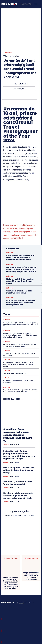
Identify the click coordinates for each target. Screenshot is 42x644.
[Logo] (17, 4)
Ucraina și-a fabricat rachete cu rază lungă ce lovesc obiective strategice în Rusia (21, 276)
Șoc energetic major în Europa (16, 347)
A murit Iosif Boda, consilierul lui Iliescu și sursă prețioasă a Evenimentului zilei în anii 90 (21, 231)
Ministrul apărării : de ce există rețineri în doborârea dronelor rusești (20, 255)
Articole (8, 39)
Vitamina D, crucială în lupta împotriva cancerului (19, 266)
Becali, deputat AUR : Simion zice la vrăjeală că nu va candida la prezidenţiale (31, 549)
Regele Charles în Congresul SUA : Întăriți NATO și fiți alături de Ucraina (20, 364)
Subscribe (33, 624)
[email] (14, 624)
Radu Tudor (22, 70)
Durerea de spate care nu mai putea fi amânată (19, 355)
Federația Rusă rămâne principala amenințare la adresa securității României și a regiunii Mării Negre (22, 243)
